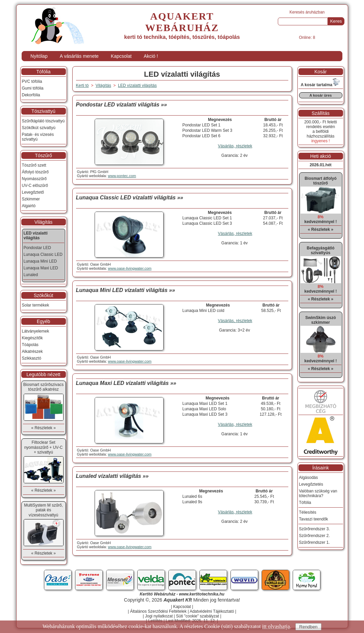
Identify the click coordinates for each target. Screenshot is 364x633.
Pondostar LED (37, 248)
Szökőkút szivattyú (39, 128)
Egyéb (44, 321)
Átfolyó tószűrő (35, 172)
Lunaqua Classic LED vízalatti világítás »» (130, 198)
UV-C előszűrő (35, 186)
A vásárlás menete (79, 56)
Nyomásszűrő (34, 179)
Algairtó (29, 206)
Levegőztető (33, 192)
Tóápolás (30, 345)
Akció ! (151, 56)
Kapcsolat (121, 56)
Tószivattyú (43, 111)
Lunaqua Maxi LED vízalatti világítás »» (126, 383)
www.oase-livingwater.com (130, 268)
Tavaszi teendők (314, 519)
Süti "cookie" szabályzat (198, 616)
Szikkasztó (32, 358)
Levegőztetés (311, 484)
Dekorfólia (31, 95)
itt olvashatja (276, 626)
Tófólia (43, 72)
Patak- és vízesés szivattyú (38, 137)
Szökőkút (44, 295)
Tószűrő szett (34, 165)
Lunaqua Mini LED (40, 261)
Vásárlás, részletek (235, 146)
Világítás (43, 222)
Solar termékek (36, 305)
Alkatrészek (32, 351)
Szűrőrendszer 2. (314, 536)
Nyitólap (39, 56)
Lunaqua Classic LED (43, 254)
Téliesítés (308, 512)
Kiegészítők (32, 338)
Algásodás (309, 478)
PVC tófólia (32, 81)
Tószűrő (43, 155)
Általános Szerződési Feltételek (158, 611)
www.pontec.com (122, 176)
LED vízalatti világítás (137, 86)
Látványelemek (36, 331)
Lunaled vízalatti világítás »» (112, 476)
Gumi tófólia (33, 88)
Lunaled (31, 275)
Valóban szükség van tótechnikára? (318, 493)
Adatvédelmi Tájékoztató (212, 611)
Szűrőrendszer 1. (314, 542)
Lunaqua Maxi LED (41, 268)
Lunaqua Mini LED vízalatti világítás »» (126, 290)
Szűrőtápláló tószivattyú (43, 121)
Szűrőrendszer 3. (314, 529)
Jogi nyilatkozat (159, 616)
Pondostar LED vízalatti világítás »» (122, 105)
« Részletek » (43, 428)
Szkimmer (31, 199)
